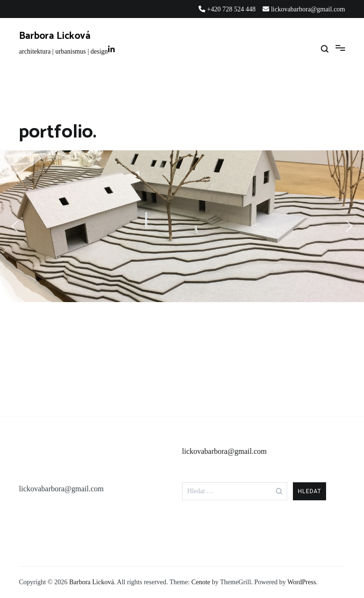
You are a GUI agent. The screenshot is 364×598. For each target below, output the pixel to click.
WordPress (301, 582)
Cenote (201, 582)
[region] (182, 226)
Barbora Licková (55, 36)
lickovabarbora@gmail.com (224, 451)
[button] (15, 226)
